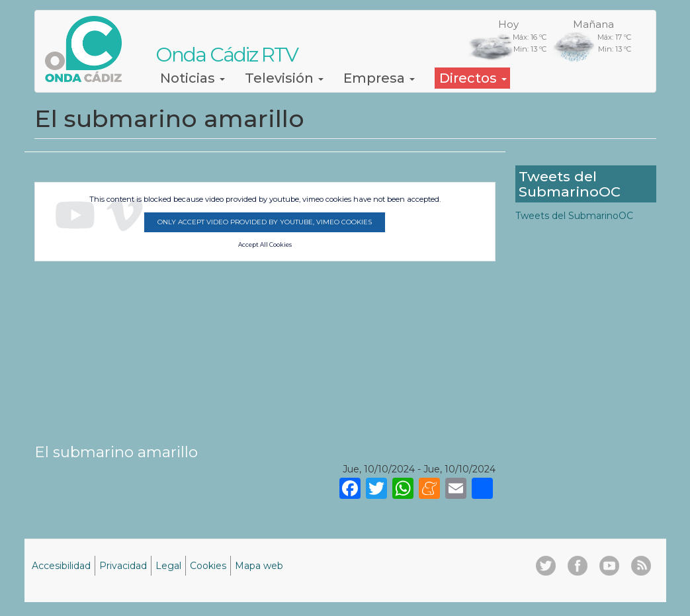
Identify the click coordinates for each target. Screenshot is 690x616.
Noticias (193, 78)
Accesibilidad (61, 566)
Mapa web (259, 566)
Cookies (208, 566)
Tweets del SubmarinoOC (574, 216)
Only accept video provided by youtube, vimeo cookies (265, 222)
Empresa (379, 78)
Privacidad (123, 566)
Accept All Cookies (265, 245)
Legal (168, 566)
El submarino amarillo (116, 452)
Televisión (284, 78)
